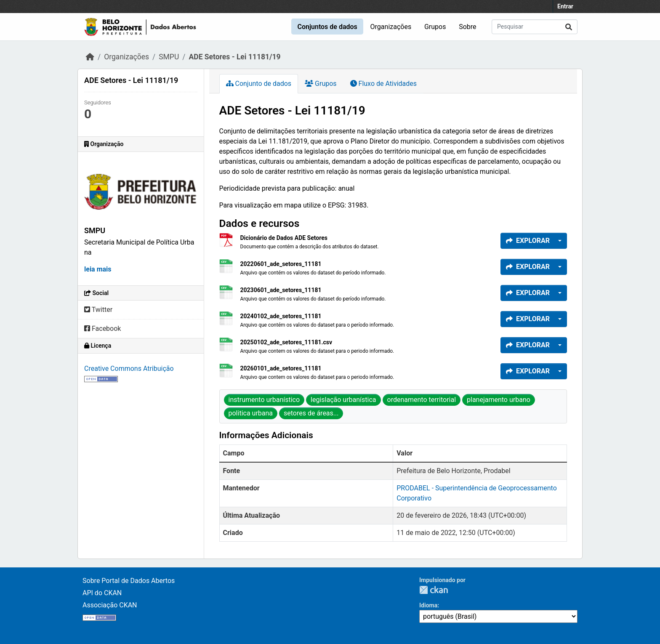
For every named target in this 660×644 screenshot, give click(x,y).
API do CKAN (102, 593)
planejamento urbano (499, 400)
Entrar (565, 6)
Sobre (467, 27)
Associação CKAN (110, 605)
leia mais (98, 269)
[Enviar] (569, 27)
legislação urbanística (343, 400)
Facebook (102, 329)
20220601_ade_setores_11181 (281, 264)
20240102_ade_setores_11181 (281, 316)
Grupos (435, 27)
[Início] (90, 57)
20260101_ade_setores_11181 (281, 368)
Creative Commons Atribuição (129, 369)
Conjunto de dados (259, 84)
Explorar (528, 241)
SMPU (169, 57)
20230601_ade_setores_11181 (281, 290)
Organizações (391, 27)
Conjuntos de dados (327, 27)
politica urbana (251, 413)
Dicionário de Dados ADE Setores (284, 238)
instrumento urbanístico (264, 400)
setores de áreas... (311, 413)
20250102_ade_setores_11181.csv (286, 342)
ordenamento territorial (422, 400)
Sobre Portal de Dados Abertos (129, 581)
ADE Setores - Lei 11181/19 (235, 57)
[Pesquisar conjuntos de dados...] (535, 27)
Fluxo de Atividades (383, 84)
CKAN (434, 590)
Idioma (428, 605)
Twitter (98, 310)
